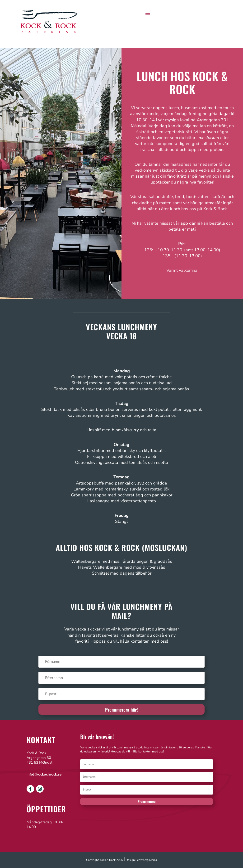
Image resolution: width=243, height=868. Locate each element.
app (184, 223)
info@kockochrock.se (44, 774)
